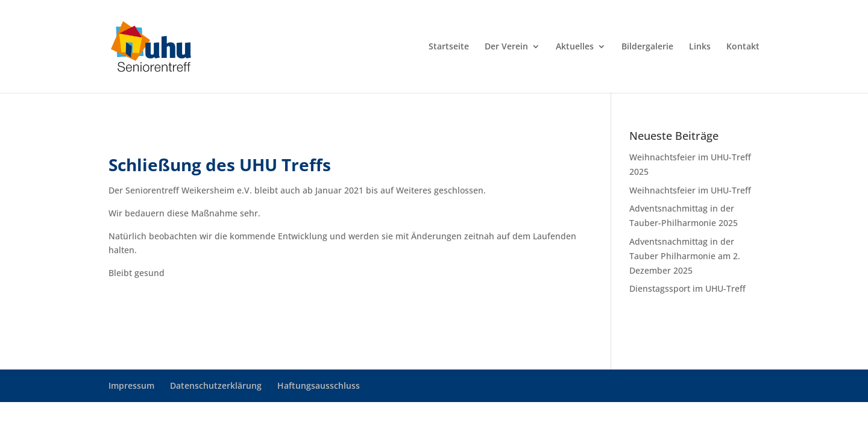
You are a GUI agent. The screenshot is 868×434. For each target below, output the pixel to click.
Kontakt (743, 47)
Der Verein (506, 47)
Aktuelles (575, 47)
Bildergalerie (647, 47)
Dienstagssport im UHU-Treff (687, 288)
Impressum (131, 385)
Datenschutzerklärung (216, 385)
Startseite (449, 47)
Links (700, 47)
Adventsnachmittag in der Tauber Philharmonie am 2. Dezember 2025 (685, 256)
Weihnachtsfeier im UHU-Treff (690, 190)
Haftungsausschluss (319, 385)
